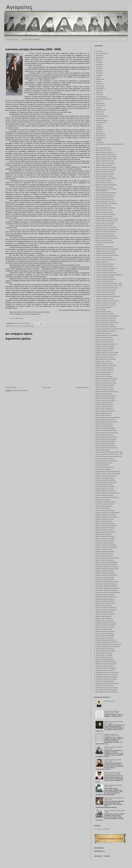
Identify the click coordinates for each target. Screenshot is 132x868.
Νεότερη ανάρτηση (11, 388)
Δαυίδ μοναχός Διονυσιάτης (103, 312)
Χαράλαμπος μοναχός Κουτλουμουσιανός (107, 673)
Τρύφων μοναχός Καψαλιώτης (104, 653)
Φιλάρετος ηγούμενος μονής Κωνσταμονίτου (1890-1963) (112, 773)
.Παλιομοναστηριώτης (102, 121)
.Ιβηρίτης (98, 77)
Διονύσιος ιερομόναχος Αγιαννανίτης (106, 318)
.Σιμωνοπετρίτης (100, 133)
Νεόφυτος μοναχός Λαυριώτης (104, 549)
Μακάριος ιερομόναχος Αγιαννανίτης (106, 515)
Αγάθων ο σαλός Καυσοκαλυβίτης (105, 163)
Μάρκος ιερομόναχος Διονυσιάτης (105, 523)
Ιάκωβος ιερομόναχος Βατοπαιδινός (106, 400)
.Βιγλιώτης (98, 60)
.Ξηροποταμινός (100, 118)
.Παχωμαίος (99, 125)
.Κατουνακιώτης (100, 86)
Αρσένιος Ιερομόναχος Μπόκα (104, 210)
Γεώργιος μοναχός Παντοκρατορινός (106, 290)
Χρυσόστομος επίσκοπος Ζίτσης (105, 685)
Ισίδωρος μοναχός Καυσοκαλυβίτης (105, 441)
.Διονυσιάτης (14, 326)
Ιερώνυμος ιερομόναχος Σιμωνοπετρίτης (107, 433)
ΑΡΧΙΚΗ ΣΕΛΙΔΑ (12, 39)
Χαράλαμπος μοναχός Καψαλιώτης (105, 670)
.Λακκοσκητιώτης (100, 105)
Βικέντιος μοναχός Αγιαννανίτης (104, 247)
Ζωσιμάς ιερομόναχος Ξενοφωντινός (106, 366)
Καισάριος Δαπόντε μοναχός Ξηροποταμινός (108, 474)
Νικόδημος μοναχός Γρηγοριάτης (105, 571)
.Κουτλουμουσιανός (101, 97)
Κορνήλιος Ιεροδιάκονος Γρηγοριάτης (106, 482)
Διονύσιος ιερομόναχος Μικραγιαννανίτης (107, 322)
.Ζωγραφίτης (99, 75)
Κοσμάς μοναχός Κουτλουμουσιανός (106, 491)
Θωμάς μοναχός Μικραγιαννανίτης (105, 398)
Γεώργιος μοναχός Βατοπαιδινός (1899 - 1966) (109, 284)
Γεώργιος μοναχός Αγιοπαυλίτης (105, 281)
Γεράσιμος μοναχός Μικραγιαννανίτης (106, 273)
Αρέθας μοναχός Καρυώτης (103, 206)
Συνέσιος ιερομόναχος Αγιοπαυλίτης (106, 640)
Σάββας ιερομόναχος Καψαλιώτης (105, 614)
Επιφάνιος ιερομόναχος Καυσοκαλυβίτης (107, 335)
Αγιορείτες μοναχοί (109, 701)
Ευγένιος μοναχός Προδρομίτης (104, 342)
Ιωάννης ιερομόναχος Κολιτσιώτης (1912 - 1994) (109, 454)
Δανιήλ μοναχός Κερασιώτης (104, 307)
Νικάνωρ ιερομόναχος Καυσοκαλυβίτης (106, 562)
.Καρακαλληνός (100, 79)
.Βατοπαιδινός (100, 58)
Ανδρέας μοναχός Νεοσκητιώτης (105, 199)
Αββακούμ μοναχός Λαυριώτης (104, 152)
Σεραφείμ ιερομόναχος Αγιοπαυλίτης (106, 623)
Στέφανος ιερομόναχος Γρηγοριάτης (106, 625)
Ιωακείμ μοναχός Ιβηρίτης (103, 450)
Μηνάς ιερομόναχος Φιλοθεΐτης (104, 530)
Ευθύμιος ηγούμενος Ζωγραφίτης (105, 348)
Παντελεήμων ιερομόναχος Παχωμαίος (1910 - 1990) (112, 712)
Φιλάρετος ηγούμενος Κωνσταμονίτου (106, 662)
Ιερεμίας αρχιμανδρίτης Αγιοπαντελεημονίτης (108, 418)
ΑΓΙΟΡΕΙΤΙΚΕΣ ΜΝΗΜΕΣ (31, 39)
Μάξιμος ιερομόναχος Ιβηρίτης (104, 521)
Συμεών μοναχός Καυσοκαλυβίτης (105, 636)
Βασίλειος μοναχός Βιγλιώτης (104, 240)
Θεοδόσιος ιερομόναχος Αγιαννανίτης (106, 383)
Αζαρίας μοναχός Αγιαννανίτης (104, 165)
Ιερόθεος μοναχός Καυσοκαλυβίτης (105, 428)
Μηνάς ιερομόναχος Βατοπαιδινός (105, 528)
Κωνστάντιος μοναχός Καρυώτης (105, 504)
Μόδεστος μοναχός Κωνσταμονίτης (105, 539)
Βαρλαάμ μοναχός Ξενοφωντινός (105, 234)
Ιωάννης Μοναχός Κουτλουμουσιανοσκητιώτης (109, 456)
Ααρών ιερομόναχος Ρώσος (103, 148)
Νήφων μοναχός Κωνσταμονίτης (105, 560)
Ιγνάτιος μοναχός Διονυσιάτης (104, 413)
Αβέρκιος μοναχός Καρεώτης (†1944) (106, 157)
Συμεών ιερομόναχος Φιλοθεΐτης (105, 634)
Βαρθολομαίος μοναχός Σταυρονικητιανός (107, 229)
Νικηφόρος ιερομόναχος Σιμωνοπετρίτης (107, 567)
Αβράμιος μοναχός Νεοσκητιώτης (105, 161)
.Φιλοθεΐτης (99, 140)
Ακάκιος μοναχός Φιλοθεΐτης (103, 180)
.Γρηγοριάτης (99, 64)
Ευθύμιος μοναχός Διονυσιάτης (104, 351)
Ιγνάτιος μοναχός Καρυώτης (103, 415)
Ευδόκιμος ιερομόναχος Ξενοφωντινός (106, 344)
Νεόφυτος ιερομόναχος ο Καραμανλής (106, 547)
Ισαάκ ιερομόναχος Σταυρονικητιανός (106, 439)
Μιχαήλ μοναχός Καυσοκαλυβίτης (105, 536)
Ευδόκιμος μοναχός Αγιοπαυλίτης (105, 346)
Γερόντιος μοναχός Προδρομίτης (105, 277)
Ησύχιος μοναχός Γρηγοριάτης (104, 376)
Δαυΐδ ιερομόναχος (101, 309)
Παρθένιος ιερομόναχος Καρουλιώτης (106, 597)
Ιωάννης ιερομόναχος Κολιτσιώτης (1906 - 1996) (109, 452)
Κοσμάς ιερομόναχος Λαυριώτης (105, 489)
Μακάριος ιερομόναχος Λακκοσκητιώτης (107, 517)
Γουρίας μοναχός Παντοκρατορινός (105, 292)
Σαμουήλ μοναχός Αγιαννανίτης (104, 621)
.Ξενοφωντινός (100, 114)
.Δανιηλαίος (99, 66)
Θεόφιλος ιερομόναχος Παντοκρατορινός (107, 392)
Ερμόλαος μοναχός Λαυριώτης (104, 337)
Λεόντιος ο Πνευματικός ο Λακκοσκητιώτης (107, 513)
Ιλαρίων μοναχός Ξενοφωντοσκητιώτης (106, 437)
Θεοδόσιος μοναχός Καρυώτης (104, 387)
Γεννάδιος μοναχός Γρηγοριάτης (105, 264)
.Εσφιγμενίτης (99, 73)
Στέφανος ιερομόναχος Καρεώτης (105, 627)
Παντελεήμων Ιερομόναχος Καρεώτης (106, 584)
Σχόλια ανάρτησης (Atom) (20, 391)
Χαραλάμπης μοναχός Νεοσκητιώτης (106, 668)
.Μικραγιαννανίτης (101, 110)
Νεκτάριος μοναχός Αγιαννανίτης (105, 541)
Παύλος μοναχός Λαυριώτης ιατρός (105, 603)
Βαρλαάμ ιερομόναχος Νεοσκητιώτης (106, 232)
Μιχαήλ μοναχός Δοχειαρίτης (104, 534)
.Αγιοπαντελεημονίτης (102, 54)
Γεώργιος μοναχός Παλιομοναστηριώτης (107, 288)
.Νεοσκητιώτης (100, 112)
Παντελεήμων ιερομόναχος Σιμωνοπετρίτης (108, 588)
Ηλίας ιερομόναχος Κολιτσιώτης (104, 370)
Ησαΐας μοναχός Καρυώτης (103, 374)
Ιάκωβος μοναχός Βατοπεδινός (104, 407)
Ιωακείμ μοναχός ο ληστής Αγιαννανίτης (107, 448)
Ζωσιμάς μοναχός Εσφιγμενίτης (104, 368)
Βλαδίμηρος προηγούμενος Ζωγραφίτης (107, 249)
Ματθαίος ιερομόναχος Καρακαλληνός (106, 526)
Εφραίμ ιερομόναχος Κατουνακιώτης (106, 359)
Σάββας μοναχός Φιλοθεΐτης (103, 616)
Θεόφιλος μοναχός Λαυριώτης (104, 394)
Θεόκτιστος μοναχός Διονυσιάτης (105, 389)
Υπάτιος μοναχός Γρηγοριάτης (104, 657)
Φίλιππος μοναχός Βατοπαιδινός (105, 666)
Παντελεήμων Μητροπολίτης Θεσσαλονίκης (108, 593)
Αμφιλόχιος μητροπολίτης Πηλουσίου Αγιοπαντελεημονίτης (106, 190)
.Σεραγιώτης (99, 131)
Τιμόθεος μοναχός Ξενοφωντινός (105, 649)
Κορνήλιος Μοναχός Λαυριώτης (104, 485)
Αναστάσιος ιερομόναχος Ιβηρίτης (105, 195)
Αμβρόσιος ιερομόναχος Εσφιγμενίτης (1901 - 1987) (112, 735)
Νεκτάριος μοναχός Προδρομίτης (105, 543)
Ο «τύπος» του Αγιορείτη (102, 829)
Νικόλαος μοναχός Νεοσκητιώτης (105, 577)
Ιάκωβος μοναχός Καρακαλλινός (105, 409)
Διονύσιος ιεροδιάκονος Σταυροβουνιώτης (107, 316)
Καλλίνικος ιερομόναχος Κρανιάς (105, 478)
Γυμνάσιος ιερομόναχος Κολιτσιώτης (106, 303)
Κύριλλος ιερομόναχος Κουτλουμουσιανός (107, 497)
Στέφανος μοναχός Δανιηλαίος (104, 629)
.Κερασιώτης (99, 92)
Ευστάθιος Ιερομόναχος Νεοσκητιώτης (106, 355)
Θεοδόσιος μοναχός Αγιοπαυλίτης (105, 385)
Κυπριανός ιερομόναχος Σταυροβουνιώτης (107, 493)
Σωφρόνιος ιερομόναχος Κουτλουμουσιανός (108, 647)
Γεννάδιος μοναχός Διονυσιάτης (104, 266)
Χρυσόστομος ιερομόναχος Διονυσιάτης (107, 688)
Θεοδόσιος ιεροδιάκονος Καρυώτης (105, 381)
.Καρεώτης (99, 82)
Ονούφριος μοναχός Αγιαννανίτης (105, 580)
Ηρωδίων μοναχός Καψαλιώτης (104, 372)
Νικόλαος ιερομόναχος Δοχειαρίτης (105, 573)
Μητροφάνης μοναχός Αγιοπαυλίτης (106, 532)
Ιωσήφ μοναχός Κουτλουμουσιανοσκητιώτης (108, 472)
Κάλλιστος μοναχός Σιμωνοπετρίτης (106, 480)
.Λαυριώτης (99, 108)
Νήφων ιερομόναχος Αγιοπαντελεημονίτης (107, 558)
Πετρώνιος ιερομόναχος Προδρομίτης (106, 610)
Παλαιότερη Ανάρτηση (83, 388)
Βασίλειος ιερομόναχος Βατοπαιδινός (106, 236)
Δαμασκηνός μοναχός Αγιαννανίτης (105, 305)
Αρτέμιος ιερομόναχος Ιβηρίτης (104, 216)
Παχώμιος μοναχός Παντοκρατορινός (106, 608)
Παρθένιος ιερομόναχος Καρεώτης (105, 595)
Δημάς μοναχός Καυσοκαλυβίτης (105, 314)
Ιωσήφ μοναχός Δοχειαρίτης (103, 469)
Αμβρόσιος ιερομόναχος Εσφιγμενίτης (106, 185)
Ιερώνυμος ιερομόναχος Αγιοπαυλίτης (106, 430)
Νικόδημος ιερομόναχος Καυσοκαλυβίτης (107, 569)
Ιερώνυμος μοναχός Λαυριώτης (104, 435)
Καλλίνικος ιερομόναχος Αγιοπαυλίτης (106, 476)
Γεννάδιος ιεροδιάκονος (102, 262)
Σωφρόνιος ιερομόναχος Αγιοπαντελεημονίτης (108, 644)
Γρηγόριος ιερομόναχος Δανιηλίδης (105, 294)
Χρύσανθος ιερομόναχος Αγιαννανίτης (106, 679)
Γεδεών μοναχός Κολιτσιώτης (104, 258)
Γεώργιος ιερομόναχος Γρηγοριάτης (106, 279)
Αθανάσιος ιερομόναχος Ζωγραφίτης (106, 170)
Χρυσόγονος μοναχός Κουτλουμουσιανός (107, 683)
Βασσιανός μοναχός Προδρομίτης (105, 242)
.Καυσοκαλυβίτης (100, 88)
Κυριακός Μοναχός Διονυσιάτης (104, 495)
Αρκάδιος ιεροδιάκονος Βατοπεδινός (106, 208)
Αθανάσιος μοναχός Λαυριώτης (104, 176)
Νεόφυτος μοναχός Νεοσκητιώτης (105, 551)
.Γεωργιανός (99, 62)
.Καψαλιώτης (99, 90)
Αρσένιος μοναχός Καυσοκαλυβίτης (105, 214)
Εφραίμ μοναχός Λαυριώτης (103, 361)
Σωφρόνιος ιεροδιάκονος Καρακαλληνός (107, 642)
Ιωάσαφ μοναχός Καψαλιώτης (104, 463)
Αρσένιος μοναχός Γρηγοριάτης (104, 212)
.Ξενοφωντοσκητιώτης (102, 116)
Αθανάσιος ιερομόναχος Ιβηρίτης (105, 172)
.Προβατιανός (99, 127)
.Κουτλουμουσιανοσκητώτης (103, 99)
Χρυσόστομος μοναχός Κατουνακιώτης (106, 692)
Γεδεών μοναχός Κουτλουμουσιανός (106, 260)
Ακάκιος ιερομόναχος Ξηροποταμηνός (106, 178)
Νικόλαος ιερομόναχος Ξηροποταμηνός (107, 575)
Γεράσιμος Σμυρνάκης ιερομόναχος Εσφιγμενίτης (109, 275)
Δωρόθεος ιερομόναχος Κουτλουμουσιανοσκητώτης (110, 329)
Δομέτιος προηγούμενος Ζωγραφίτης (106, 327)
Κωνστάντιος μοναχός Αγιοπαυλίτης (106, 502)
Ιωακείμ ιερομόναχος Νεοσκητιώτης (105, 446)
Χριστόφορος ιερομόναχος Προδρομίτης (107, 677)
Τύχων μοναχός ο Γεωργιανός (104, 655)
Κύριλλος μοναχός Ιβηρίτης (103, 500)
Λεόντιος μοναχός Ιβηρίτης (103, 508)
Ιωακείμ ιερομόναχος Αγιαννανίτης (105, 443)
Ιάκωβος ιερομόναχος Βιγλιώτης (105, 402)
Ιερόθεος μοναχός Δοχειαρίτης (104, 426)
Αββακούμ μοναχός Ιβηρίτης (103, 150)
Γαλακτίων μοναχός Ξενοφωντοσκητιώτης (107, 255)
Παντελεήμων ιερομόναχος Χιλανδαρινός (107, 590)
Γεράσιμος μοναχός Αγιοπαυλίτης (105, 271)
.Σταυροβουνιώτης (101, 136)
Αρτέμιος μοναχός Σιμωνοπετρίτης (105, 223)
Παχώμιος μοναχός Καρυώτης (104, 606)
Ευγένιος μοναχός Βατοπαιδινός (105, 340)
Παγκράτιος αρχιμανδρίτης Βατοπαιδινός (107, 582)
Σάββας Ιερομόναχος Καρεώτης (104, 612)
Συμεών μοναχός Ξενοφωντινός (104, 638)
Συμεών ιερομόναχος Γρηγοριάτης (105, 631)
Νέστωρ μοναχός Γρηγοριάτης (104, 556)
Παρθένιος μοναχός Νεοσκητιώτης (105, 599)
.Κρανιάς (98, 101)
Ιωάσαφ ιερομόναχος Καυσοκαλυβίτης (106, 461)
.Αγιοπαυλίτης (99, 56)
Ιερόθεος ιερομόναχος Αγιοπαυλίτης (106, 420)
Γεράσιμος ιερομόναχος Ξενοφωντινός (106, 268)
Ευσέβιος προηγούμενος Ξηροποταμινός (107, 353)
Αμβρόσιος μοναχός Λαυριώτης (104, 187)
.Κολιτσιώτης (99, 95)
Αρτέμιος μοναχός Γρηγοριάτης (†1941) (107, 219)
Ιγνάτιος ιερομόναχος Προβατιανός (105, 411)
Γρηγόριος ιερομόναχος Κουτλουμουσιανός (108, 296)
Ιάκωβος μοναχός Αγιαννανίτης (104, 404)
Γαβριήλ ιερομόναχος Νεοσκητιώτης (106, 253)
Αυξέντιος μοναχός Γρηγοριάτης (104, 225)
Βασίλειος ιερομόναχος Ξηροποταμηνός (107, 238)
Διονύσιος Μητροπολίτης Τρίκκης (105, 325)
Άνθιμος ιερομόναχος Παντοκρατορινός (106, 204)
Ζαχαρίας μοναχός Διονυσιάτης (104, 363)
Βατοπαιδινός (99, 245)
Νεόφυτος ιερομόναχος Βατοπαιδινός (106, 545)
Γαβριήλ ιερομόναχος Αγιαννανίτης (105, 251)
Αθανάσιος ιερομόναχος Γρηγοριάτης (106, 167)
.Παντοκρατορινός (101, 123)
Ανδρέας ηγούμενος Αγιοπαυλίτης (105, 197)
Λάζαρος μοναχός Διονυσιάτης (104, 506)
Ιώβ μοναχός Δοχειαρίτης (103, 465)
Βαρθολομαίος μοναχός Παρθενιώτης (106, 227)
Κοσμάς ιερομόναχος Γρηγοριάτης (105, 487)
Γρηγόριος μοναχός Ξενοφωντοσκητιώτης (107, 301)
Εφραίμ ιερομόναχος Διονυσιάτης (105, 357)
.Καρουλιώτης (99, 84)
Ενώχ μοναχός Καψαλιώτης (103, 333)
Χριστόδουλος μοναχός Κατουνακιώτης (106, 675)
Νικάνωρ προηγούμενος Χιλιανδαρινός (106, 564)
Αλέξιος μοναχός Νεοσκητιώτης (104, 183)
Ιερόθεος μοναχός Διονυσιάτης (104, 424)
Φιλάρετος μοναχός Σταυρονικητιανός (106, 664)
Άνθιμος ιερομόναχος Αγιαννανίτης (105, 201)
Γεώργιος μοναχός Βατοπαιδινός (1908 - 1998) (109, 286)
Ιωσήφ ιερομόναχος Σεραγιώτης (104, 467)
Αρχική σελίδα (47, 388)
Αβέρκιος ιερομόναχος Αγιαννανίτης (106, 154)
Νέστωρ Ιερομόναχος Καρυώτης (105, 554)
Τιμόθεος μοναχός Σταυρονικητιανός (106, 651)
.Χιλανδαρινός (99, 142)
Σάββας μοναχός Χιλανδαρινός (104, 618)
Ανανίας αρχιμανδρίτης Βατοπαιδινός (106, 193)
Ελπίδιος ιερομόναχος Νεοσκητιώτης (106, 331)
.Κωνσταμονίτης (100, 103)
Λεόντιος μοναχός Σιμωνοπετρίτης (105, 510)
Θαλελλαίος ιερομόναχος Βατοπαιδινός (106, 379)
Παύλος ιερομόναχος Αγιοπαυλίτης (105, 601)
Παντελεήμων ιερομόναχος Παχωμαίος (106, 586)
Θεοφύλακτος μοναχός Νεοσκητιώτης (106, 396)
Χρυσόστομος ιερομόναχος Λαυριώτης (106, 690)
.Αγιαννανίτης (99, 51)
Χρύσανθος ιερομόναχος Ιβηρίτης (105, 681)
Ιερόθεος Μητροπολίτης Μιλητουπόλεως (107, 422)
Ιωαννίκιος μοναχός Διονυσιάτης (26, 326)
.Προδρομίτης (99, 129)
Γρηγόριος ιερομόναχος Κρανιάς (105, 299)
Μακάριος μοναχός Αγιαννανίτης (105, 519)
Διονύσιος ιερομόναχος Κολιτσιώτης (106, 320)
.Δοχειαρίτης (99, 71)
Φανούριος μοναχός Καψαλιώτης (105, 660)
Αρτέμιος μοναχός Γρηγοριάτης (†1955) (107, 221)
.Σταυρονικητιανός (101, 138)
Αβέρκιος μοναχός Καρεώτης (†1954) (106, 159)
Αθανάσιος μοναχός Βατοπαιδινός (105, 174)
